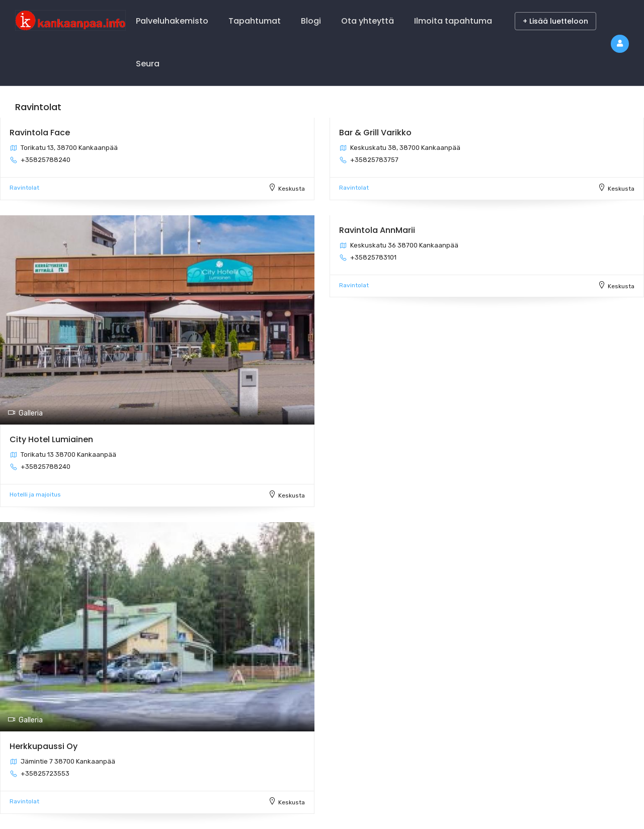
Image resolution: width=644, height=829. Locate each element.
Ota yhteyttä (368, 21)
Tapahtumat (255, 21)
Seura (148, 64)
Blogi (311, 21)
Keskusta (292, 189)
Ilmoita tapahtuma (453, 21)
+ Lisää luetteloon (555, 21)
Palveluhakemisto (172, 21)
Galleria (25, 413)
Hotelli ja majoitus (35, 494)
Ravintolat (24, 188)
